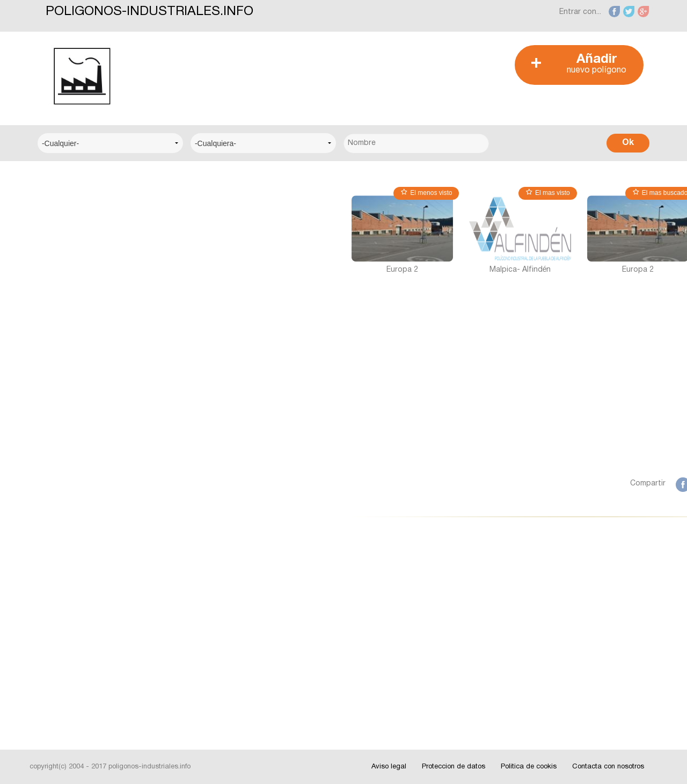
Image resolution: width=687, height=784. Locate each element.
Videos (59, 687)
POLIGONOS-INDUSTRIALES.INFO (149, 12)
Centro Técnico (75, 308)
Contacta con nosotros (608, 767)
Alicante (61, 471)
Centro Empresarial (81, 210)
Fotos (57, 654)
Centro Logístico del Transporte (104, 243)
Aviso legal (389, 767)
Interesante (67, 621)
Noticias (61, 588)
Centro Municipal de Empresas (101, 276)
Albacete (63, 438)
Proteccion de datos (454, 767)
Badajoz (61, 504)
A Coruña (63, 406)
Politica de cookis (529, 767)
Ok (628, 143)
